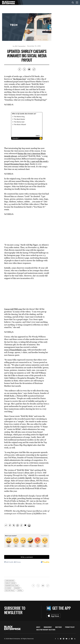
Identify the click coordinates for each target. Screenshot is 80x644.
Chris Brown (10, 579)
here (44, 514)
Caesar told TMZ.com (13, 309)
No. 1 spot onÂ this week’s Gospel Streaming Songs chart (26, 163)
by (19, 46)
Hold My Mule (10, 589)
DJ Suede (8, 586)
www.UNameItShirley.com (15, 350)
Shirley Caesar (10, 581)
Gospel (20, 589)
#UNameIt (17, 586)
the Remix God (19, 79)
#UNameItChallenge (12, 584)
